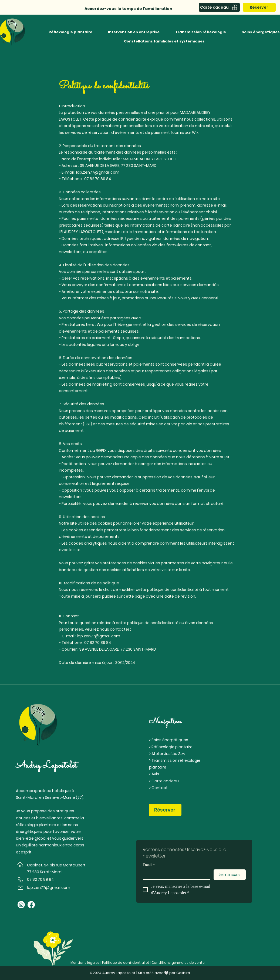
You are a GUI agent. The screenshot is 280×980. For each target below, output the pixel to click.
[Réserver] (259, 7)
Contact (160, 788)
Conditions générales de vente (178, 963)
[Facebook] (31, 905)
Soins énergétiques (170, 740)
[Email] (175, 874)
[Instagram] (21, 905)
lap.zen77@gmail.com (98, 172)
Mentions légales (85, 963)
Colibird (183, 973)
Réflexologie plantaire (172, 747)
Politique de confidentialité (126, 963)
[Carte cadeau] (219, 7)
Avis (155, 774)
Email (149, 865)
